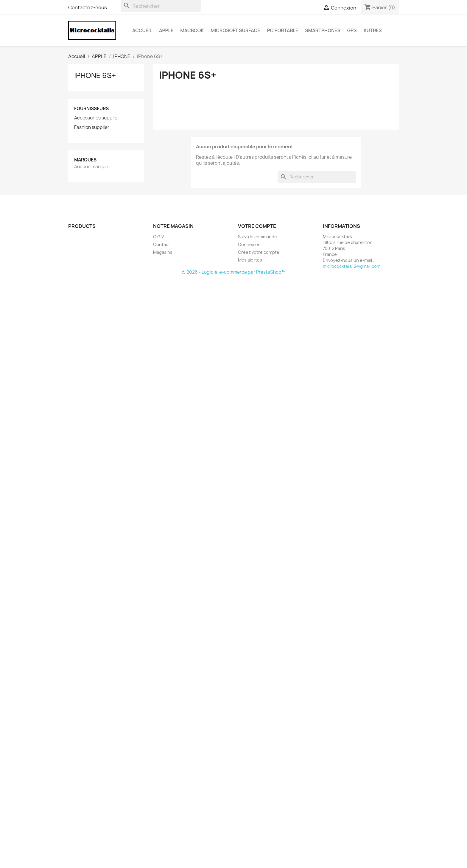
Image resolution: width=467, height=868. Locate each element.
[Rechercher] (161, 6)
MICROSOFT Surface (236, 30)
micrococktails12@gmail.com (352, 266)
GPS (352, 30)
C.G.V (159, 237)
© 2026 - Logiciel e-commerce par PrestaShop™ (234, 272)
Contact (162, 244)
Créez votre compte (259, 252)
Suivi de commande (257, 237)
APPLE (166, 30)
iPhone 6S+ (95, 75)
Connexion (249, 244)
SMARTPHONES (323, 30)
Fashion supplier (92, 127)
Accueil (142, 30)
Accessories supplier (97, 118)
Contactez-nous (88, 7)
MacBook (192, 30)
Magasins (163, 252)
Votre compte (257, 226)
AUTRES (373, 30)
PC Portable (283, 30)
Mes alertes (250, 260)
